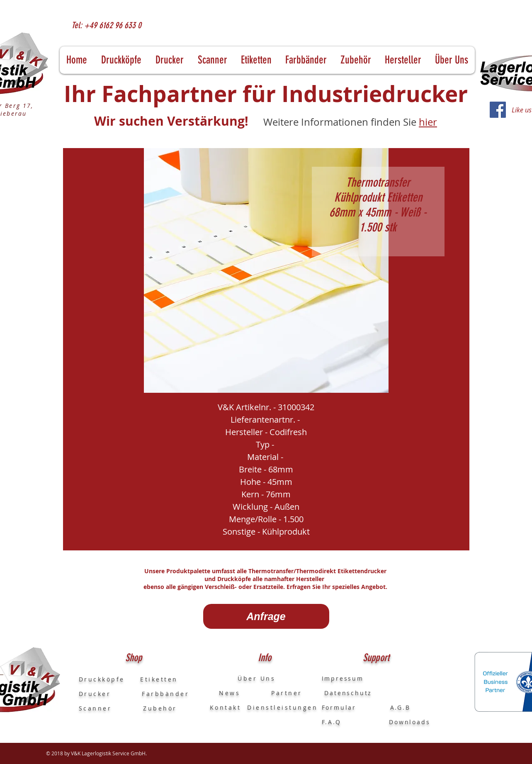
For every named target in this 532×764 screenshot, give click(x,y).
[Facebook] (498, 110)
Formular (340, 707)
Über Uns (249, 678)
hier (428, 122)
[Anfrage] (266, 616)
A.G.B (400, 707)
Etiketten (159, 679)
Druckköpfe (110, 679)
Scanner (95, 708)
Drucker (111, 694)
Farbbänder (165, 694)
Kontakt (226, 707)
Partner (287, 693)
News (225, 693)
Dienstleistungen (282, 707)
